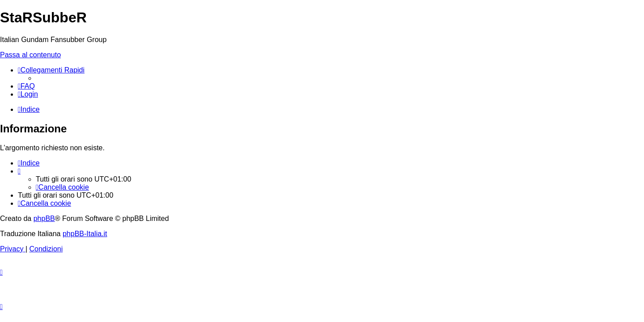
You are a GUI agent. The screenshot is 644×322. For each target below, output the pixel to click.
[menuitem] (26, 86)
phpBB (44, 218)
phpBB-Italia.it (85, 234)
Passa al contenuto (30, 55)
